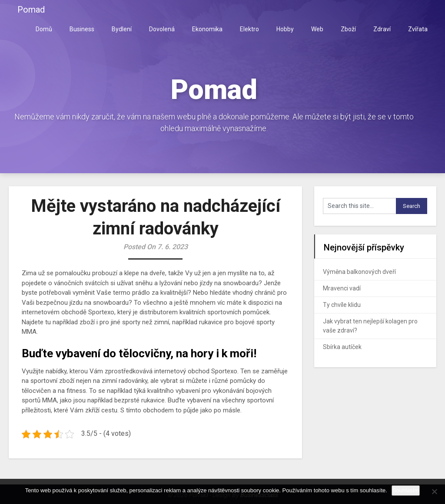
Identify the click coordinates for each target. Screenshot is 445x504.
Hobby (285, 29)
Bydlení (122, 29)
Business (82, 29)
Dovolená (162, 29)
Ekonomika (207, 29)
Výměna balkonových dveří (359, 272)
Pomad (31, 10)
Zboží (348, 29)
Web (317, 29)
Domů (44, 29)
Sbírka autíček (342, 347)
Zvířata (418, 29)
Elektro (249, 29)
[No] (434, 491)
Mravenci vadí (342, 288)
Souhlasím (406, 490)
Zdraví (382, 29)
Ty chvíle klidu (342, 305)
